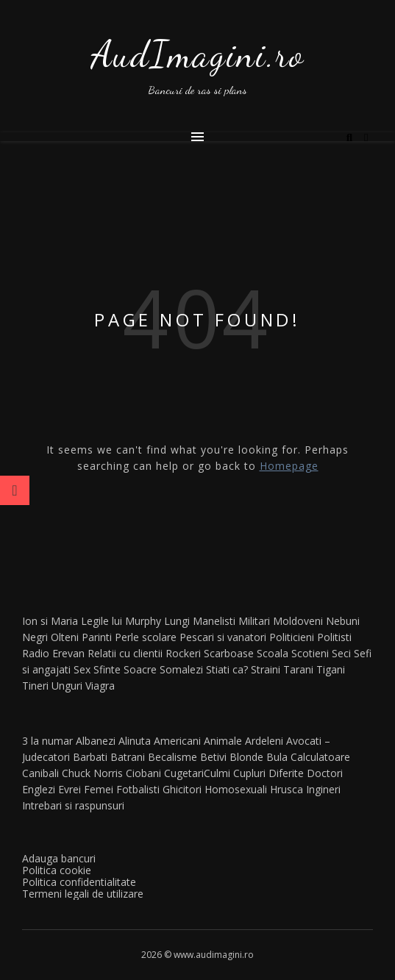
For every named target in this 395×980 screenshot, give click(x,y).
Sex (82, 669)
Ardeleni (264, 741)
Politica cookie (57, 870)
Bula (277, 757)
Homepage (289, 466)
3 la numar (47, 741)
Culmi (217, 773)
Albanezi (96, 741)
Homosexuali (236, 789)
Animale (223, 741)
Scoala (273, 653)
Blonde (246, 757)
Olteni (65, 637)
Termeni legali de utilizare (83, 894)
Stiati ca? (227, 669)
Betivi (213, 757)
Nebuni (343, 621)
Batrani (128, 757)
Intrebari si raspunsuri (73, 805)
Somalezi (181, 669)
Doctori (325, 773)
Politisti (334, 637)
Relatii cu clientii (125, 653)
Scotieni (310, 653)
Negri (35, 637)
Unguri (67, 686)
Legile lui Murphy (121, 621)
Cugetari (184, 773)
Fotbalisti (138, 789)
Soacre (140, 669)
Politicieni (292, 637)
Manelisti (214, 621)
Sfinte (107, 669)
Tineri (35, 686)
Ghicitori (182, 789)
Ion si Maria (50, 621)
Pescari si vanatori (223, 637)
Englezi (39, 789)
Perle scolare (146, 637)
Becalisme (172, 757)
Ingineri (323, 789)
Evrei (70, 789)
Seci (341, 653)
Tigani (331, 669)
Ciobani (143, 773)
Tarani (298, 669)
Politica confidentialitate (79, 882)
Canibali (40, 773)
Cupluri (249, 773)
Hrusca (287, 789)
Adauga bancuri (59, 858)
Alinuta (135, 741)
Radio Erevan (53, 653)
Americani (177, 741)
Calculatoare (320, 757)
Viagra (100, 686)
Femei (99, 789)
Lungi (177, 621)
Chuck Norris (92, 773)
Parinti (97, 637)
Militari (254, 621)
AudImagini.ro (198, 54)
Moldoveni (298, 621)
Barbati (90, 757)
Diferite (286, 773)
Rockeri (183, 653)
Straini (266, 669)
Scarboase (229, 653)
